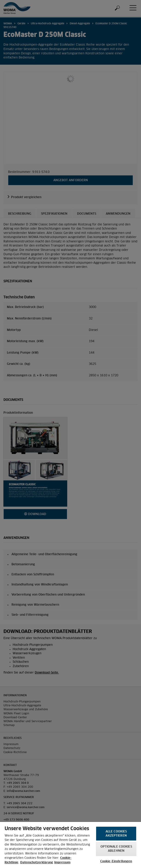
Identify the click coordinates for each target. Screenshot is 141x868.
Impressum (62, 863)
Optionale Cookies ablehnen (116, 849)
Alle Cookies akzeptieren (116, 834)
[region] (70, 845)
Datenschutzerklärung (37, 863)
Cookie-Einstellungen (116, 861)
